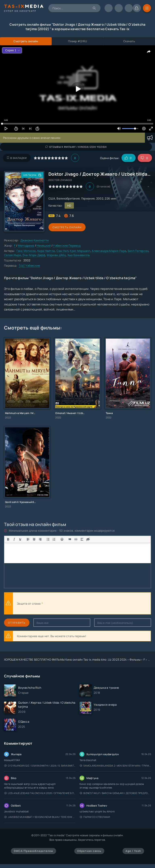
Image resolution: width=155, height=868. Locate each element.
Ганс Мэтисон (26, 251)
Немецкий (44, 246)
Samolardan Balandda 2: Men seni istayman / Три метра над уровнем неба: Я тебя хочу (115, 766)
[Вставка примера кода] (76, 539)
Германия (88, 198)
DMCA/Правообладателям (34, 851)
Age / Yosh (133, 851)
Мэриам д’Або (56, 255)
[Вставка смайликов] (62, 539)
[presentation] (88, 603)
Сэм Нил (62, 251)
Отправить (17, 623)
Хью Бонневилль (79, 255)
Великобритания (68, 198)
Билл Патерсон (138, 251)
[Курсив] (14, 539)
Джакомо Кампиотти (35, 240)
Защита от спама (29, 603)
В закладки (17, 158)
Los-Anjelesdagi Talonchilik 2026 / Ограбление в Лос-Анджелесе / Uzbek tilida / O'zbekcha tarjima (40, 793)
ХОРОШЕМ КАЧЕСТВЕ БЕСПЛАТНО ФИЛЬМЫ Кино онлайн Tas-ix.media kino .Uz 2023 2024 (65, 659)
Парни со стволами (95, 817)
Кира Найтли (46, 251)
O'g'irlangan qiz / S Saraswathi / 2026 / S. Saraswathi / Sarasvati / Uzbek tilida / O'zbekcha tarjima (40, 766)
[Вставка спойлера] (82, 539)
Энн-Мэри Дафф (34, 255)
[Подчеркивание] (20, 539)
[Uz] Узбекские (29, 266)
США (52, 198)
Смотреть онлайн (67, 227)
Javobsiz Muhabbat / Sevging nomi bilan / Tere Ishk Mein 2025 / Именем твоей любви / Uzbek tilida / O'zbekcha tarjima (40, 817)
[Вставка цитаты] (70, 539)
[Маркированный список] (48, 539)
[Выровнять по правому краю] (40, 539)
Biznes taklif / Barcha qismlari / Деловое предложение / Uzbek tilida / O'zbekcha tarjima (115, 793)
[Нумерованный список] (54, 539)
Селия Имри (13, 255)
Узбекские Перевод (67, 246)
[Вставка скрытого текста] (88, 539)
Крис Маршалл (80, 251)
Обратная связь (89, 851)
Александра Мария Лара (109, 251)
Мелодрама (26, 246)
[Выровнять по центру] (34, 539)
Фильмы (135, 659)
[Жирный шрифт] (8, 539)
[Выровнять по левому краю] (28, 539)
